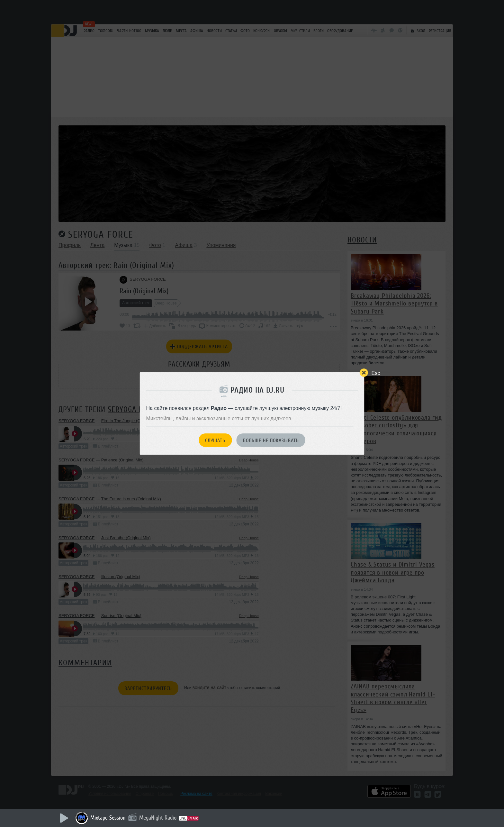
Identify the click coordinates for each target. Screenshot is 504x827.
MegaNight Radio (158, 818)
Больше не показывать (271, 441)
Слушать (215, 441)
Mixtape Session (108, 818)
